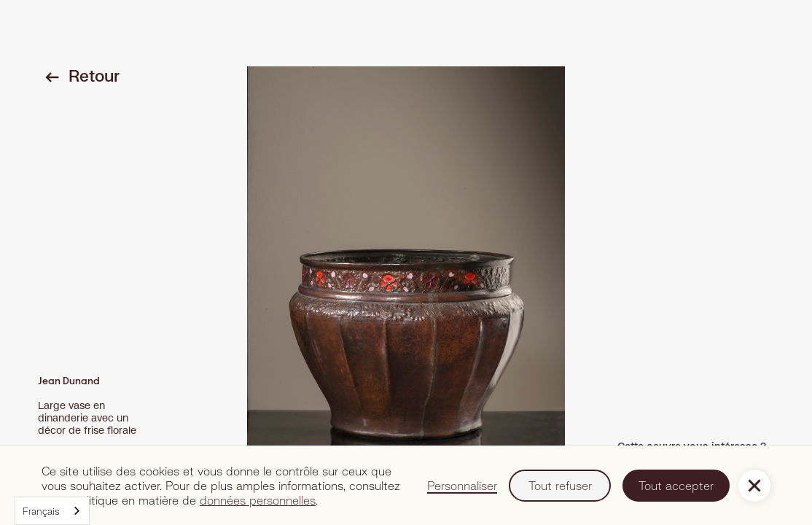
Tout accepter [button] (676, 485)
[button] (754, 486)
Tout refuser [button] (560, 485)
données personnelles (258, 500)
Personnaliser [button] (462, 485)
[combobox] (52, 511)
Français (41, 511)
